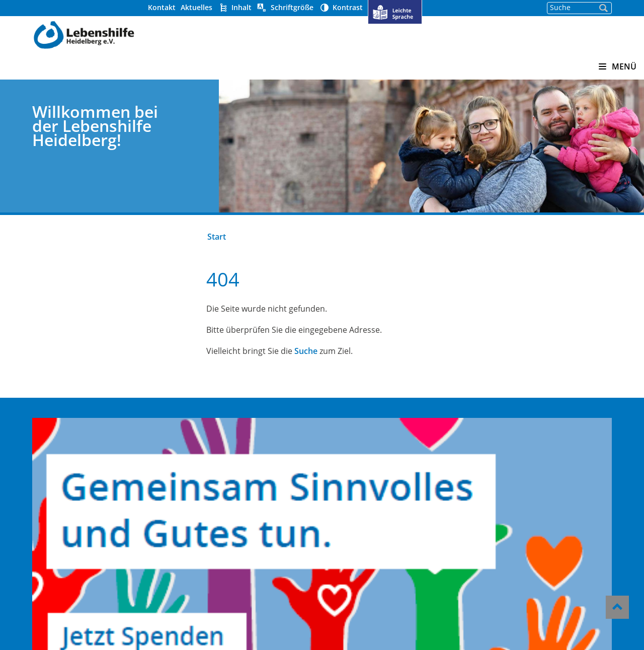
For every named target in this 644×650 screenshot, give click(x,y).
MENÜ (618, 66)
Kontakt (193, 7)
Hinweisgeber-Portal (366, 529)
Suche (318, 351)
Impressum (347, 556)
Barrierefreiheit (356, 542)
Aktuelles (228, 7)
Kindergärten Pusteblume (248, 447)
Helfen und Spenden (366, 461)
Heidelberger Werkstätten (249, 461)
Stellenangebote (357, 488)
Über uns (342, 447)
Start (229, 237)
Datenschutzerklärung (370, 569)
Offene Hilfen (222, 488)
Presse (336, 501)
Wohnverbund (223, 474)
